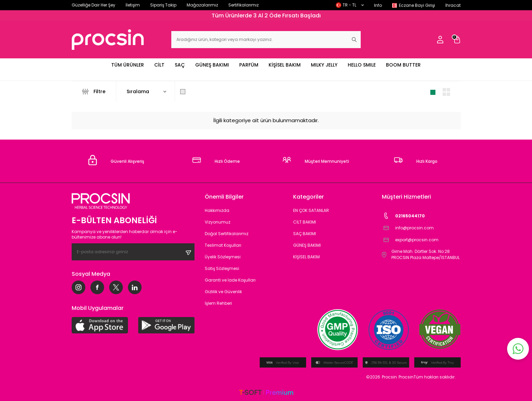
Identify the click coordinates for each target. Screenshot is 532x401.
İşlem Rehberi (218, 303)
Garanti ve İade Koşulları (230, 280)
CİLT (159, 65)
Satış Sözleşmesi (222, 268)
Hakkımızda (217, 210)
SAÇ (180, 65)
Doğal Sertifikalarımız (227, 234)
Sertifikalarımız (243, 5)
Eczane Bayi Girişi (417, 5)
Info (378, 5)
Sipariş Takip (163, 5)
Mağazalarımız (202, 5)
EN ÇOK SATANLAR (311, 210)
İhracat (453, 5)
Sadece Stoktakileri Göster (217, 91)
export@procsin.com (410, 240)
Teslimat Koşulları (223, 245)
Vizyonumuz (218, 222)
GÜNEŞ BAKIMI (212, 65)
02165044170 (403, 216)
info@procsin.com (408, 228)
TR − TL (350, 5)
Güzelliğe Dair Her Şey (94, 5)
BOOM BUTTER (403, 65)
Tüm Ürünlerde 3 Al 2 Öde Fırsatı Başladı (266, 16)
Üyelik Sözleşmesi (223, 257)
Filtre (94, 91)
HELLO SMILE (362, 65)
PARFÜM (249, 65)
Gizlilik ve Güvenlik (223, 292)
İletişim (133, 5)
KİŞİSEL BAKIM (285, 65)
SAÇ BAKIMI (305, 234)
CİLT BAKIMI (305, 222)
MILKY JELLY (324, 65)
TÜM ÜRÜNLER (128, 65)
